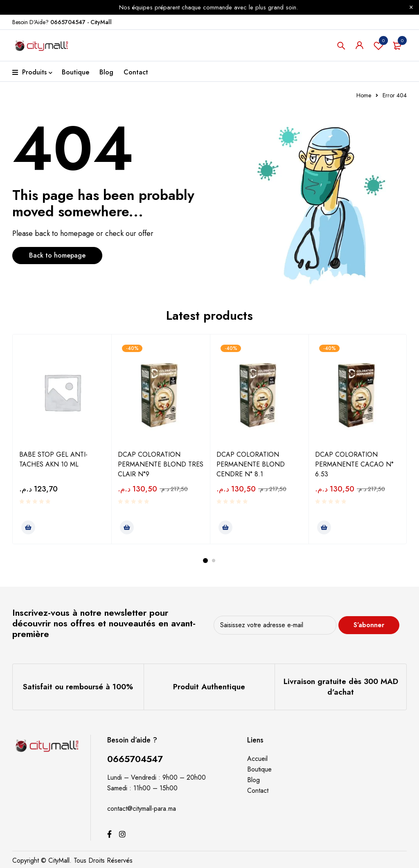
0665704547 (135, 759)
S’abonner (369, 625)
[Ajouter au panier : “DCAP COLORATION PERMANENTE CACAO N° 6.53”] (324, 527)
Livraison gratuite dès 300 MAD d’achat (341, 687)
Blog (253, 780)
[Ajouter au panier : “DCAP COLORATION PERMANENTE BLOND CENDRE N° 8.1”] (225, 527)
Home (364, 95)
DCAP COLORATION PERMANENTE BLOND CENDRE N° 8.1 (251, 464)
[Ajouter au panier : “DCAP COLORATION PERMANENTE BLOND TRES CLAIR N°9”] (127, 527)
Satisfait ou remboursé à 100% (78, 687)
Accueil (257, 759)
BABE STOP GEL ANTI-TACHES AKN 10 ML (53, 459)
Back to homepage (57, 255)
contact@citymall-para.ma (142, 809)
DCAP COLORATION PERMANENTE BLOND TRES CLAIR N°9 (161, 464)
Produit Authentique (209, 687)
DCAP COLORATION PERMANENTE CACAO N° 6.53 (354, 464)
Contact (258, 791)
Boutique (259, 769)
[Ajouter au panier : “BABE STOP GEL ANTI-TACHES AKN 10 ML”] (28, 527)
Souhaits (378, 45)
